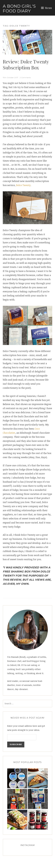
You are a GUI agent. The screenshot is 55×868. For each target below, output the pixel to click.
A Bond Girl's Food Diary (19, 9)
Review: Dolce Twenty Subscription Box (26, 65)
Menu (48, 8)
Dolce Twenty (23, 185)
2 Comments (25, 77)
